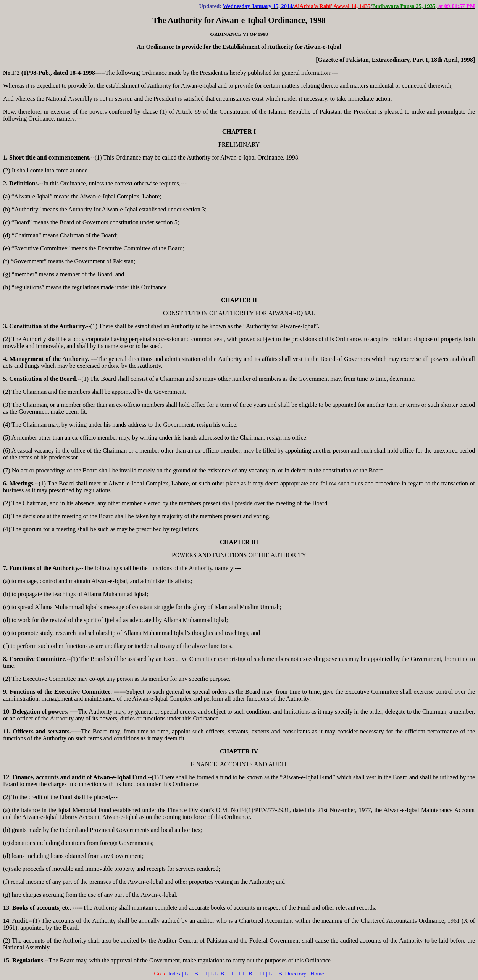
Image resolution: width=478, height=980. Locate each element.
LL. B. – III (252, 974)
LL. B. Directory (288, 974)
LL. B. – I (196, 974)
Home (317, 974)
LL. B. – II (223, 974)
